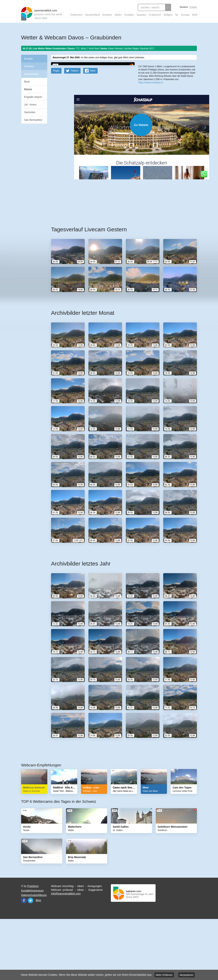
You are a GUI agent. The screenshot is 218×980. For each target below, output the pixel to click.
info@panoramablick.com (66, 953)
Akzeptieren (187, 975)
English (193, 7)
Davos (28, 89)
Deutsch (184, 7)
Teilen (93, 130)
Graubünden (31, 74)
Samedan (30, 112)
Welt (195, 15)
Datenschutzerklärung (34, 954)
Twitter (30, 960)
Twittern (75, 130)
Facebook (24, 960)
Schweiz (107, 15)
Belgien (168, 15)
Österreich (77, 15)
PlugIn (56, 130)
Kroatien (129, 15)
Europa (185, 15)
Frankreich (155, 15)
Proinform (33, 945)
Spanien (141, 15)
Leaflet (142, 99)
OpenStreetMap (153, 99)
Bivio (27, 82)
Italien (118, 15)
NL (177, 15)
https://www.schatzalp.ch (151, 123)
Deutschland (92, 15)
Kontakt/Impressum (32, 950)
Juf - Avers (30, 105)
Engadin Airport (33, 97)
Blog (38, 960)
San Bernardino (33, 120)
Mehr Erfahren (164, 975)
